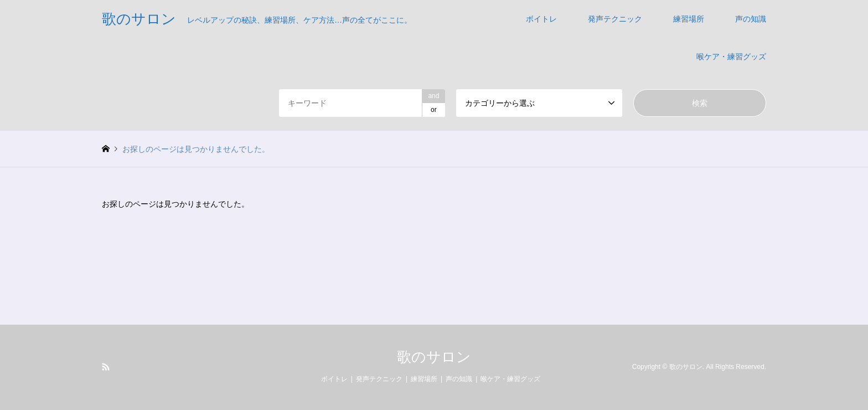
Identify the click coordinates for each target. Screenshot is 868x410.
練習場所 (689, 19)
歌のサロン (434, 357)
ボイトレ (541, 19)
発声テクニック (615, 19)
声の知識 (751, 19)
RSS (106, 367)
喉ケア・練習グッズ (731, 57)
